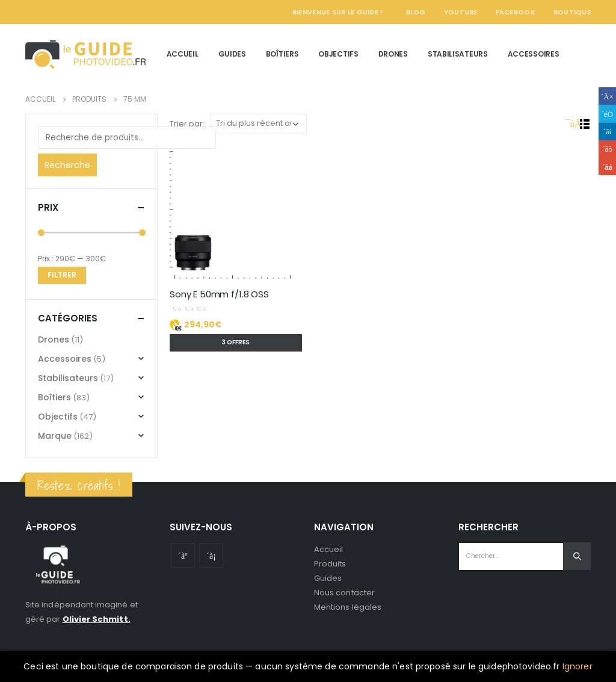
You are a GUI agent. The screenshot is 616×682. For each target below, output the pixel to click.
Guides (232, 54)
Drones (393, 54)
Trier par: (187, 124)
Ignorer (577, 666)
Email (607, 166)
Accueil (183, 54)
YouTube (461, 12)
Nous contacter (344, 593)
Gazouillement (607, 113)
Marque (55, 436)
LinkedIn (607, 132)
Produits (330, 564)
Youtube (183, 556)
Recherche (67, 165)
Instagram (211, 556)
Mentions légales (348, 607)
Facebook (516, 12)
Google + (607, 149)
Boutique (572, 12)
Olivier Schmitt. (97, 619)
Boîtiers (282, 54)
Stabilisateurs (458, 54)
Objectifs (338, 54)
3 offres (236, 342)
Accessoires (534, 54)
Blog (416, 12)
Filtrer (62, 275)
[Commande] (259, 124)
